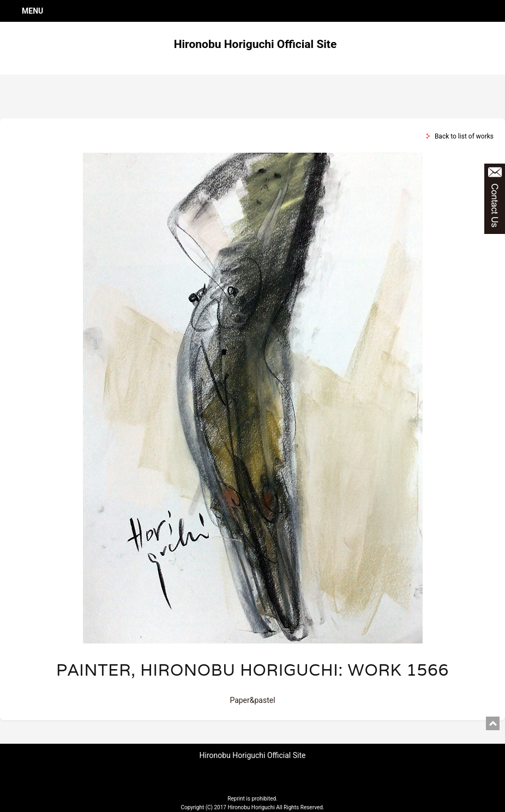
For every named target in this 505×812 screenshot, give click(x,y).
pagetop (493, 723)
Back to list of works (464, 136)
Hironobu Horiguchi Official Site (255, 44)
